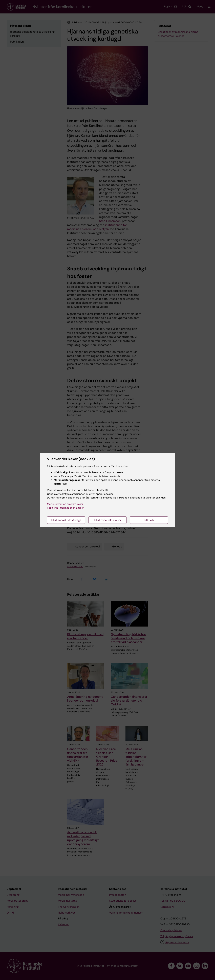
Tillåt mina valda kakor (108, 520)
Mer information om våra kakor (65, 504)
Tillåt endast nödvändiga (66, 520)
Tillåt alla (149, 520)
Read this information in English (66, 508)
